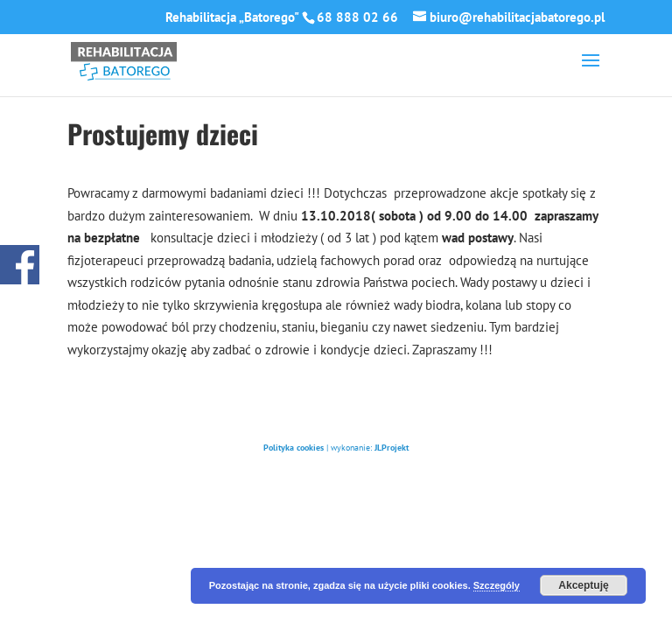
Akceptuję (583, 585)
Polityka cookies (294, 448)
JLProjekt (392, 448)
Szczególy (497, 585)
